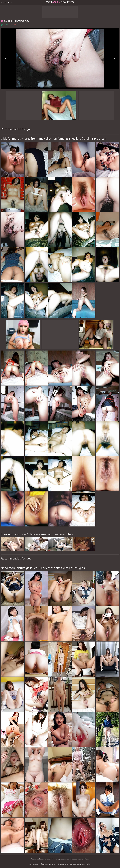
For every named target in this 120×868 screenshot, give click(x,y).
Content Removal (48, 864)
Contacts (34, 864)
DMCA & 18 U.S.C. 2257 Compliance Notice (74, 864)
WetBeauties (60, 2)
